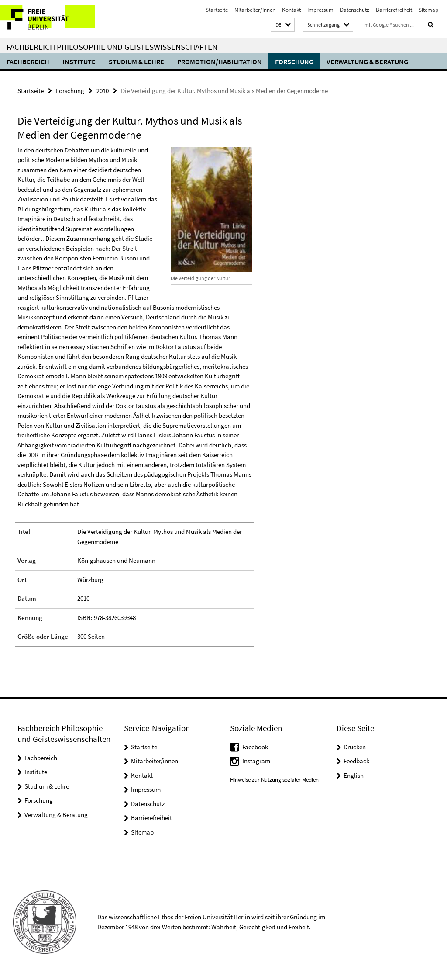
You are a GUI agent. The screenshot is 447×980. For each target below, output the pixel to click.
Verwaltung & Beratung (367, 62)
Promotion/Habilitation (220, 62)
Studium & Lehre (136, 62)
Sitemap (428, 10)
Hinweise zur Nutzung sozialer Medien (274, 780)
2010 (103, 91)
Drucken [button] (355, 747)
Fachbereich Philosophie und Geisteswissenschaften (112, 47)
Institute (79, 62)
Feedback (356, 761)
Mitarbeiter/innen (255, 10)
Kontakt (291, 10)
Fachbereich (28, 62)
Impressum (320, 10)
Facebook (255, 747)
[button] (283, 25)
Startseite (217, 10)
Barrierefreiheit (394, 10)
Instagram (256, 761)
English (354, 775)
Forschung (294, 62)
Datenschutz (355, 10)
